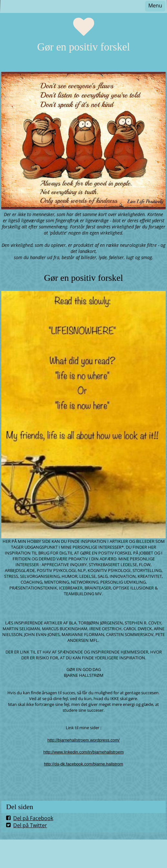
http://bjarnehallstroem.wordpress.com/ (83, 740)
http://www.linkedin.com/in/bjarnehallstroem (83, 752)
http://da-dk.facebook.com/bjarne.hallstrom (83, 764)
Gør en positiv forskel (83, 47)
